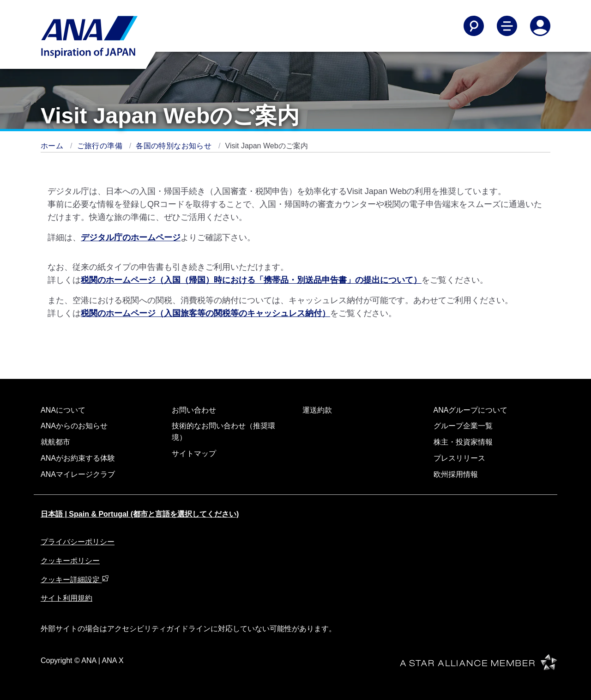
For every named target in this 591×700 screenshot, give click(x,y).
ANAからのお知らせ (74, 426)
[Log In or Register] (540, 26)
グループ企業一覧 (463, 426)
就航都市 (55, 442)
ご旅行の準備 (101, 146)
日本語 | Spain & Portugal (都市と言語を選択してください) (140, 514)
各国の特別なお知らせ (175, 146)
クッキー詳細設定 (75, 580)
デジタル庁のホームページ (131, 237)
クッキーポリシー (70, 561)
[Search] (474, 26)
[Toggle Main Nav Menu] (507, 26)
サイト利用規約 (66, 598)
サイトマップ (194, 453)
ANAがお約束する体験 (78, 458)
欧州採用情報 (456, 474)
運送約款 (317, 410)
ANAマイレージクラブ (78, 474)
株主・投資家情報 (463, 442)
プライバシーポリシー (78, 542)
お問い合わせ (194, 410)
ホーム (53, 146)
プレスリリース (459, 458)
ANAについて (63, 410)
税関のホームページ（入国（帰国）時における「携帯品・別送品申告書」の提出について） (251, 280)
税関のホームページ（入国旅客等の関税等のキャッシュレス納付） (205, 313)
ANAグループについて (471, 410)
